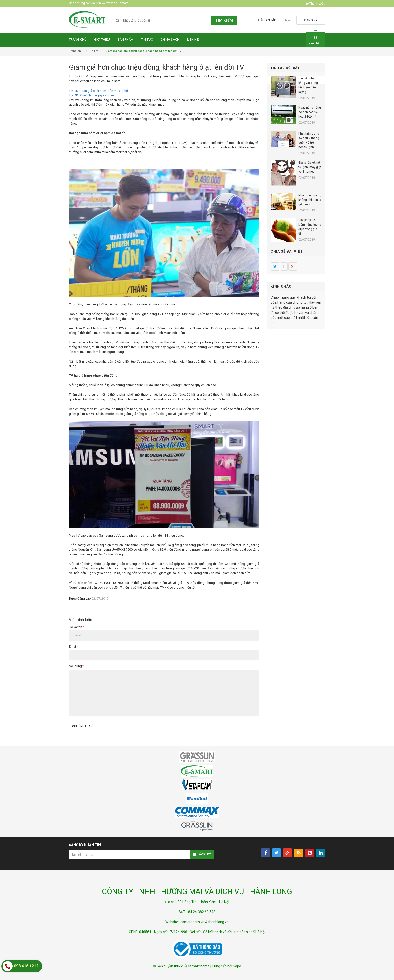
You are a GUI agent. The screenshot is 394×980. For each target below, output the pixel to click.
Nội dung (76, 666)
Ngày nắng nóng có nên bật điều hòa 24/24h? (310, 112)
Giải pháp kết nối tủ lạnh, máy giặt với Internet (310, 167)
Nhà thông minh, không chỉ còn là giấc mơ (310, 200)
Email (73, 647)
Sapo (237, 966)
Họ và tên (76, 627)
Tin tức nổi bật (285, 68)
